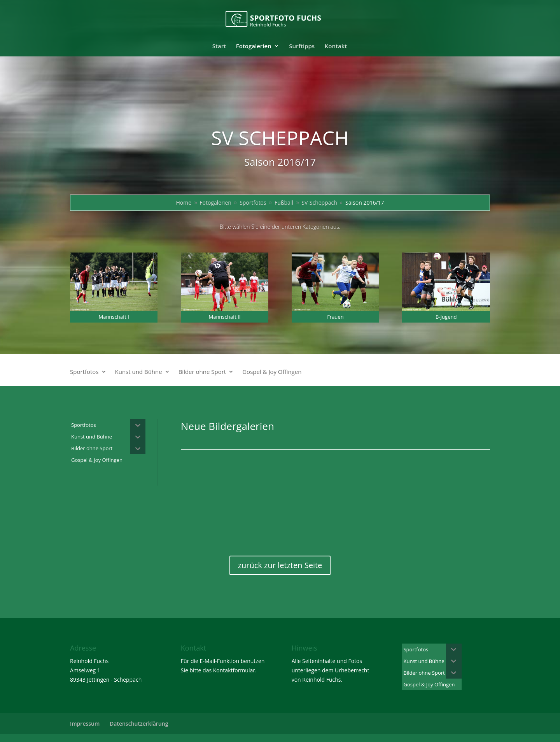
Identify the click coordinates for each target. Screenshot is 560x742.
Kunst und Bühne (139, 372)
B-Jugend (446, 317)
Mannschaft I (114, 317)
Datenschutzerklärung (139, 724)
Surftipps (302, 46)
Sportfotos (84, 372)
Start (219, 46)
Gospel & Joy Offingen (272, 372)
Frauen (335, 317)
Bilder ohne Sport (202, 372)
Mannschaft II (224, 317)
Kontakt (336, 46)
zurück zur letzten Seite (280, 565)
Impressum (85, 724)
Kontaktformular (234, 670)
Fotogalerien (254, 46)
